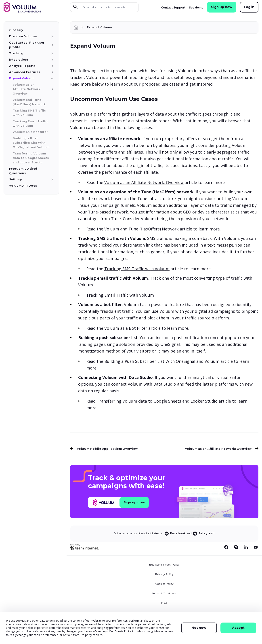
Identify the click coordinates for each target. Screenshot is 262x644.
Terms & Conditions (164, 593)
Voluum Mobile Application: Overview (104, 449)
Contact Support (173, 7)
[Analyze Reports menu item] (52, 66)
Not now (199, 628)
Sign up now (222, 7)
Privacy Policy (164, 574)
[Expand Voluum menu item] (52, 78)
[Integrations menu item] (52, 60)
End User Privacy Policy (164, 565)
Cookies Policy (164, 584)
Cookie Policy (123, 631)
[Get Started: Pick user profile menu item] (52, 45)
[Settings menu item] (52, 179)
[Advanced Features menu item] (52, 72)
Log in (249, 7)
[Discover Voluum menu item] (52, 36)
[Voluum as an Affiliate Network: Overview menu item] (52, 89)
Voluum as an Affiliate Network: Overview (144, 182)
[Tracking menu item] (52, 53)
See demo (196, 7)
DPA (164, 603)
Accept (238, 628)
